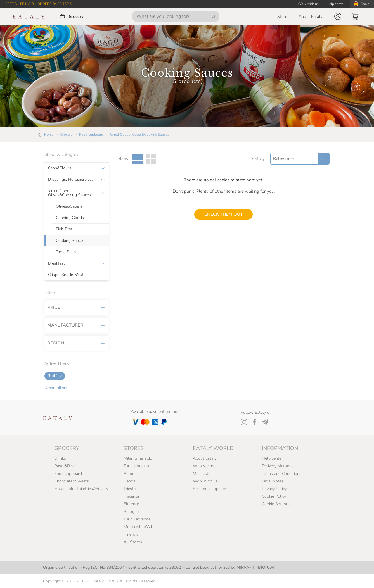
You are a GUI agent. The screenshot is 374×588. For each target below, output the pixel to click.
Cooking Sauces (70, 241)
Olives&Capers (69, 206)
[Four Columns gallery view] (151, 159)
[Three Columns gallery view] (137, 159)
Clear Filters (56, 387)
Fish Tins (64, 229)
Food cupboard (91, 135)
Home (49, 135)
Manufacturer (77, 325)
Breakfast (56, 263)
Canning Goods (70, 218)
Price (77, 307)
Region (77, 343)
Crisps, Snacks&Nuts (67, 275)
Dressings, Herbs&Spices (71, 180)
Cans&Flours (60, 168)
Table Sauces (68, 252)
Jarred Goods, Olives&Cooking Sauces (140, 135)
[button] (338, 16)
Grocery (66, 135)
